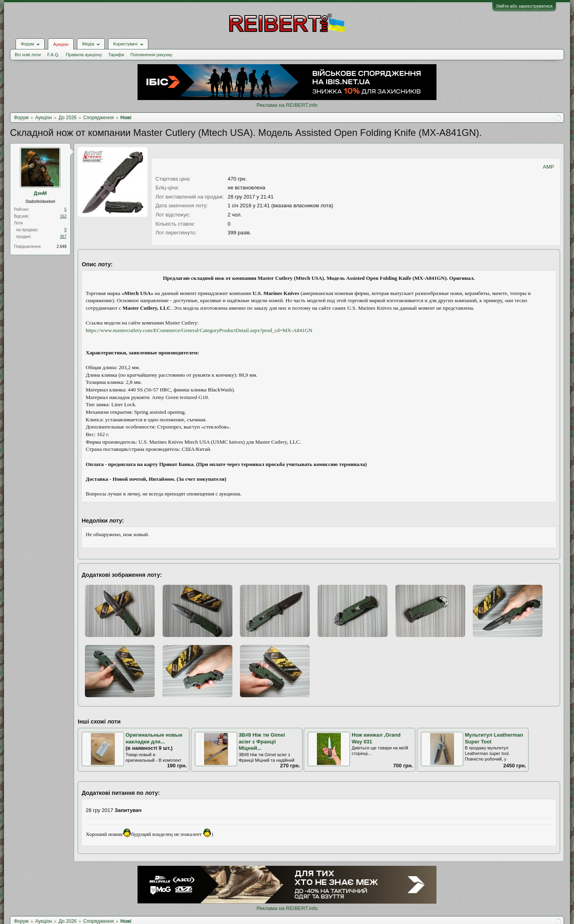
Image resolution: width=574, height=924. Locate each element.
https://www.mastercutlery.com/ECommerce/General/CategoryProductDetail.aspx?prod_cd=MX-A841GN (199, 330)
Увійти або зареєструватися (524, 6)
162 (63, 216)
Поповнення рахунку (151, 55)
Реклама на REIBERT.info (287, 105)
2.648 (62, 247)
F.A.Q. (53, 55)
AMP (548, 167)
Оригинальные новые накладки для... (154, 738)
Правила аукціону (84, 55)
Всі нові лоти (28, 55)
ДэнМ (40, 193)
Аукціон (61, 44)
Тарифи (116, 55)
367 (63, 237)
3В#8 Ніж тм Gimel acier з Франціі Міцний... (262, 741)
